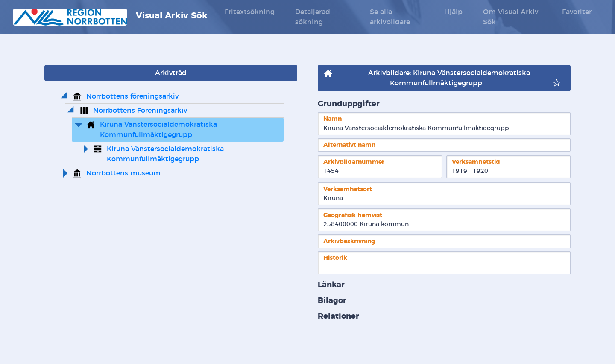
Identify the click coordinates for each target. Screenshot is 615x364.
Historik (335, 258)
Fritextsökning (250, 12)
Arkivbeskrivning (349, 241)
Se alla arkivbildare (390, 17)
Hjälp (453, 12)
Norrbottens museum (123, 173)
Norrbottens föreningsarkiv (132, 96)
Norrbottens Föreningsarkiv (140, 111)
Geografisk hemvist (353, 215)
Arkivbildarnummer (354, 162)
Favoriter (577, 12)
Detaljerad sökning (313, 17)
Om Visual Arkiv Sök (511, 17)
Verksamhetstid (476, 162)
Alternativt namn (349, 145)
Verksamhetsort (348, 189)
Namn (332, 119)
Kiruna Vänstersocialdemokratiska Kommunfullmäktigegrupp (160, 130)
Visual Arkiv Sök (110, 17)
